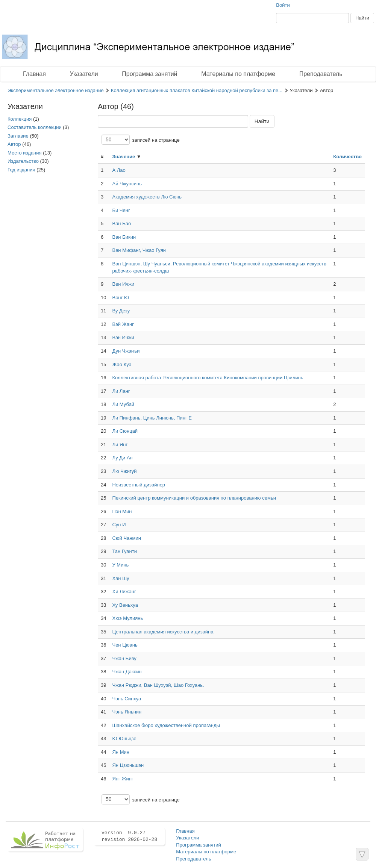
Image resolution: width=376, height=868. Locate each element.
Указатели (84, 74)
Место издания (25, 153)
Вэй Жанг (123, 324)
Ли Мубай (123, 404)
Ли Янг (120, 445)
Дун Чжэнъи (126, 351)
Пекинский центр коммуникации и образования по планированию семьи (194, 498)
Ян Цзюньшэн (128, 765)
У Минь (120, 565)
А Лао (119, 170)
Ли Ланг (121, 391)
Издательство (23, 161)
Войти (283, 5)
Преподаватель (321, 74)
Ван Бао (121, 223)
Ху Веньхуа (125, 605)
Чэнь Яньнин (127, 712)
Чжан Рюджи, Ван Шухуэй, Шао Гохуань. (158, 685)
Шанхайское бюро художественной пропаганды (166, 725)
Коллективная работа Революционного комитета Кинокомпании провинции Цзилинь (208, 378)
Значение (124, 157)
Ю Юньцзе (124, 738)
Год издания (21, 170)
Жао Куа (122, 364)
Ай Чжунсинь (127, 184)
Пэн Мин (122, 511)
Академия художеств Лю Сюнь (147, 197)
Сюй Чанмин (126, 538)
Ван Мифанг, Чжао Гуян (139, 250)
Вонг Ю (121, 298)
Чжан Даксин (127, 672)
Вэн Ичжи (123, 337)
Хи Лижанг (124, 592)
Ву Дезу (121, 311)
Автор (14, 144)
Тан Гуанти (124, 551)
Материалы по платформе (238, 74)
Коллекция (20, 119)
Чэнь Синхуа (127, 699)
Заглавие (18, 136)
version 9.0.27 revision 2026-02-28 (129, 836)
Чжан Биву (124, 658)
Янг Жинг (123, 779)
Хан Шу (121, 578)
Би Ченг (121, 210)
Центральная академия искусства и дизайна (163, 632)
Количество (347, 157)
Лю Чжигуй (124, 471)
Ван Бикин (124, 237)
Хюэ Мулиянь (127, 618)
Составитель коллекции (35, 127)
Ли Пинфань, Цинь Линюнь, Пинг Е (152, 418)
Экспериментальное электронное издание (56, 90)
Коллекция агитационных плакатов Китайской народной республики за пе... (197, 90)
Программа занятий (149, 74)
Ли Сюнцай (125, 431)
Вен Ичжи (123, 284)
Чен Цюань (125, 645)
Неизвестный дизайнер (139, 485)
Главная (34, 74)
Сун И (119, 525)
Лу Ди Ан (122, 458)
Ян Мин (121, 752)
